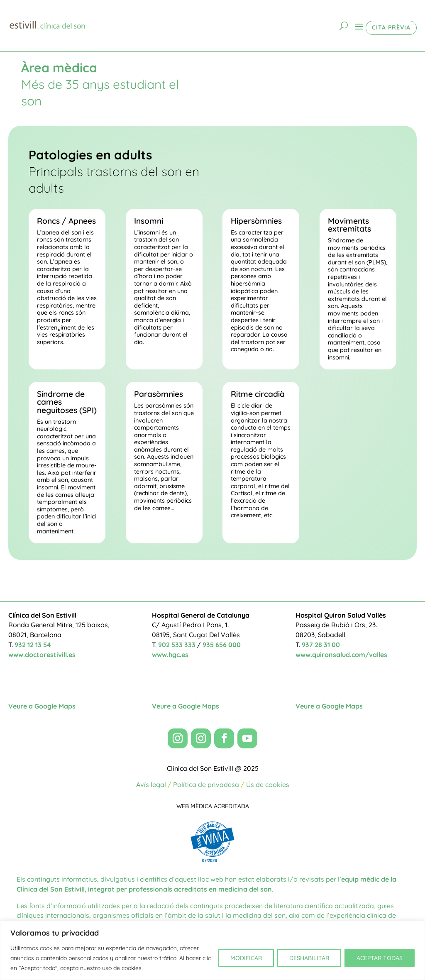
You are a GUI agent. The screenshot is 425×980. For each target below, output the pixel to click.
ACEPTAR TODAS (380, 958)
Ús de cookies (268, 784)
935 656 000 (222, 645)
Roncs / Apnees (66, 221)
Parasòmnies (159, 394)
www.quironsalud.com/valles (341, 655)
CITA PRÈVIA (391, 27)
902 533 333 (177, 645)
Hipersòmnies (256, 221)
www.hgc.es (170, 655)
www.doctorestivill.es (42, 655)
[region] (212, 950)
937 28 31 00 (321, 645)
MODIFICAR (246, 958)
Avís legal (151, 784)
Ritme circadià (258, 394)
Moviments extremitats (349, 225)
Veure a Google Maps (42, 706)
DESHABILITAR (309, 958)
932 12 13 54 (33, 645)
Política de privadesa (206, 784)
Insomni (149, 221)
